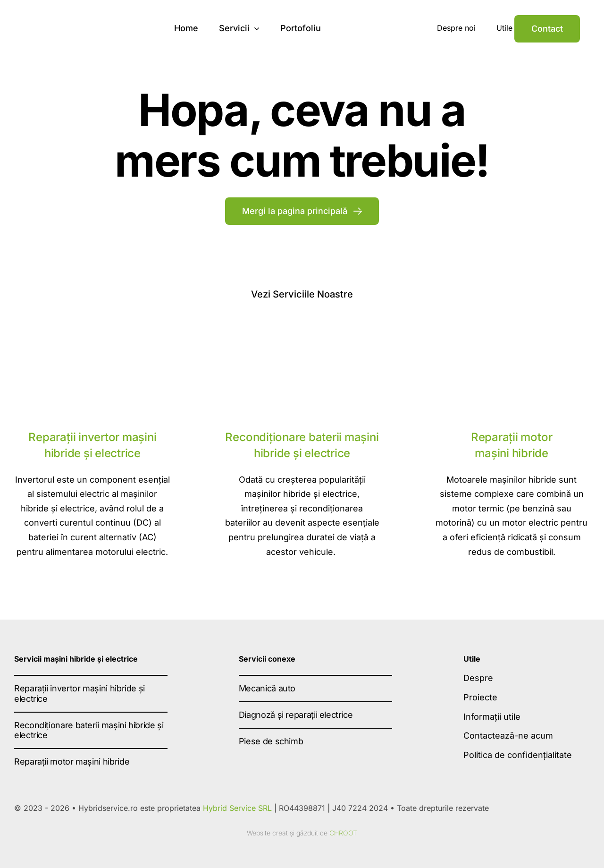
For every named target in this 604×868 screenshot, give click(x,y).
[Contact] (547, 29)
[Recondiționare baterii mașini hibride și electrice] (302, 331)
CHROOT (343, 833)
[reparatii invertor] (92, 331)
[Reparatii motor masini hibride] (512, 331)
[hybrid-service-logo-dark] (83, 18)
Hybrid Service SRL (237, 808)
